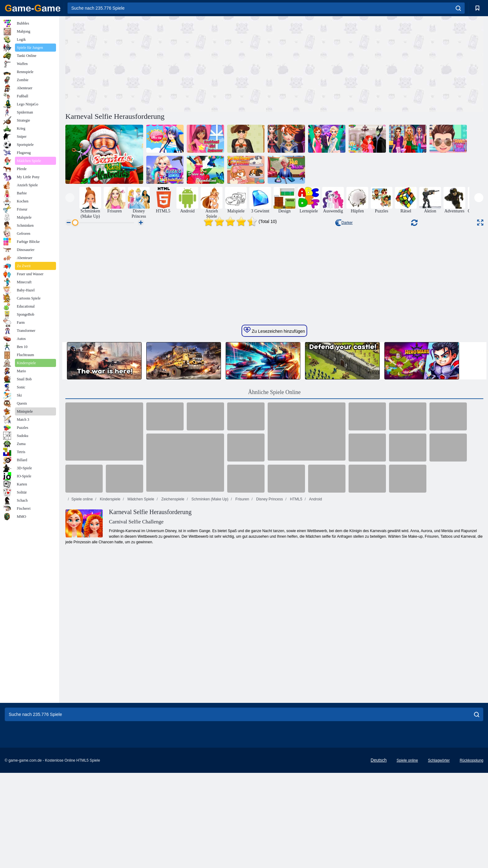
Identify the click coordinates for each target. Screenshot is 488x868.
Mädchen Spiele (140, 689)
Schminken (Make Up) (209, 689)
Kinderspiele (109, 689)
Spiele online (82, 689)
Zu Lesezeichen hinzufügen (274, 521)
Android (315, 689)
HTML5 (296, 689)
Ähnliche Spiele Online (274, 583)
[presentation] (70, 198)
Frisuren (242, 689)
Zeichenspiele (172, 689)
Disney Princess (269, 689)
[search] (458, 8)
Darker (344, 223)
